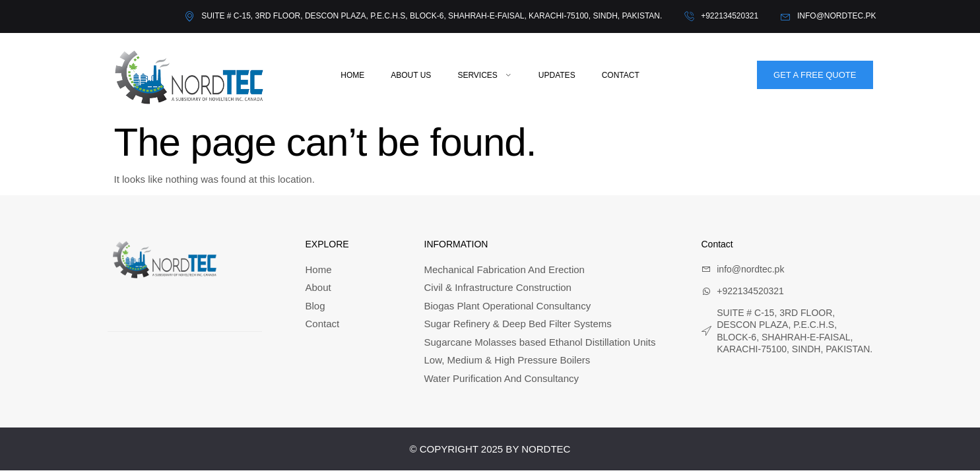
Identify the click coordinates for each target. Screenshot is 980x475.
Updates (557, 75)
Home (352, 75)
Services (484, 75)
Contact (621, 75)
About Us (411, 75)
